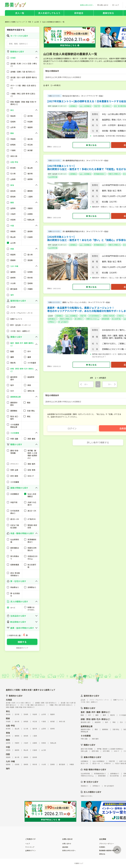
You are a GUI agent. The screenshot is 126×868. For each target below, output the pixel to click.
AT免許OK (120, 316)
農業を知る (108, 13)
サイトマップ (30, 847)
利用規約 (102, 847)
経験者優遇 (105, 319)
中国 (29, 22)
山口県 (37, 22)
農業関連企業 (87, 726)
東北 (8, 711)
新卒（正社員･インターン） (57, 106)
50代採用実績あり (95, 316)
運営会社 (102, 854)
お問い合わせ (67, 844)
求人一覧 (20, 13)
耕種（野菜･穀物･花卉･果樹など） (96, 719)
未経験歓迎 (73, 106)
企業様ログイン (31, 850)
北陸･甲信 (10, 726)
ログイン (72, 428)
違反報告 (65, 847)
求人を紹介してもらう (49, 13)
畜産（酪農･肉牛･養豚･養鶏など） (96, 712)
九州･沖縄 (10, 761)
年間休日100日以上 (93, 319)
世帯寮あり (52, 322)
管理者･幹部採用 (109, 316)
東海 (8, 733)
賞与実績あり (107, 106)
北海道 (9, 700)
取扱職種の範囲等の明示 (107, 850)
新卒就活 (79, 13)
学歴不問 (97, 106)
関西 (8, 740)
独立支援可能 (116, 319)
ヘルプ (28, 844)
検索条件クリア (22, 648)
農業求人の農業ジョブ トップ (15, 22)
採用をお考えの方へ (69, 850)
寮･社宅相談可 (63, 322)
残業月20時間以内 (114, 174)
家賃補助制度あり (100, 174)
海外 (8, 768)
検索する (22, 642)
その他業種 (86, 736)
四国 (8, 754)
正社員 (50, 316)
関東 (8, 718)
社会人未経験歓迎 (85, 106)
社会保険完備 (53, 177)
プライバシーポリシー (107, 844)
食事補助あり (53, 319)
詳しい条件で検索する (98, 442)
